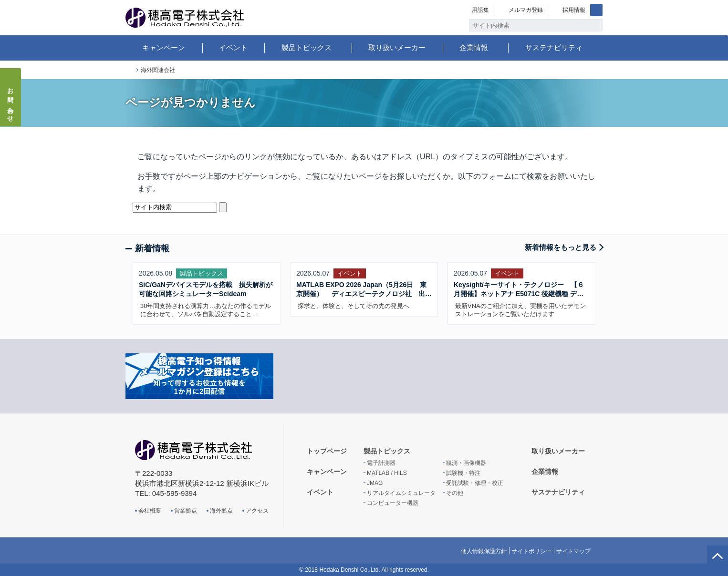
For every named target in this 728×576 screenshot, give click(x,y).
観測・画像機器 (466, 463)
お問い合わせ (11, 102)
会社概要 (150, 511)
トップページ (129, 70)
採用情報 (574, 10)
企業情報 (474, 47)
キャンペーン (164, 47)
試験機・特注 (463, 473)
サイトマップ (573, 551)
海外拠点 (221, 511)
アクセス (257, 511)
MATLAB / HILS (387, 473)
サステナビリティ (554, 47)
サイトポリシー (531, 551)
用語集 (480, 10)
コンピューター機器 (393, 503)
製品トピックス (307, 47)
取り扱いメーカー (397, 47)
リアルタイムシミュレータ (401, 493)
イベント (233, 47)
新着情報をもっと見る (561, 247)
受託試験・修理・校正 (475, 483)
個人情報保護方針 (484, 551)
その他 (455, 493)
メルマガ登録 (526, 10)
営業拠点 (186, 511)
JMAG (375, 483)
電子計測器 (381, 463)
